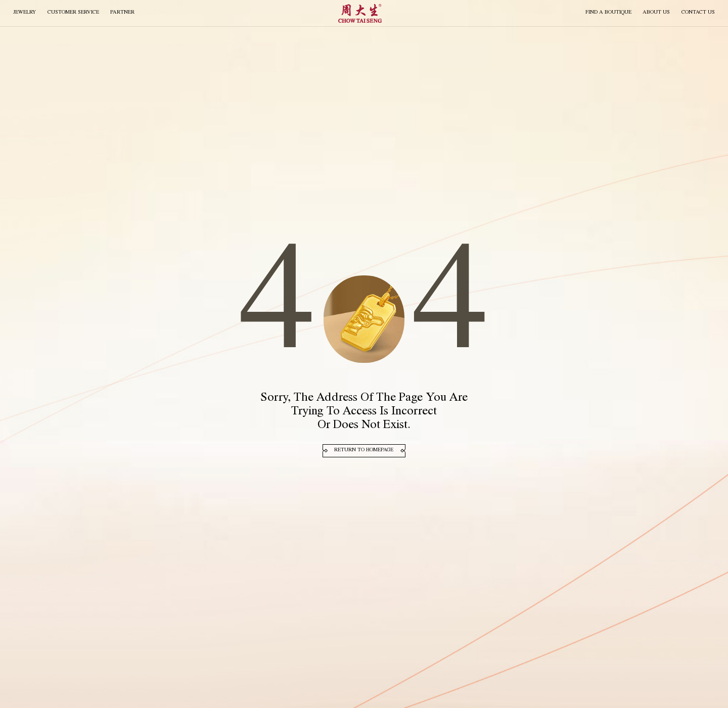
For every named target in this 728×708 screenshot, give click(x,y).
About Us (656, 13)
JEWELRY (25, 13)
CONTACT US (698, 13)
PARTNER (122, 13)
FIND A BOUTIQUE (608, 13)
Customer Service (73, 13)
